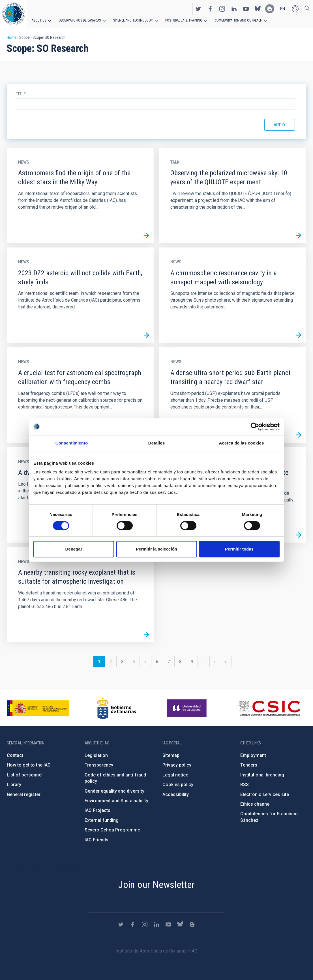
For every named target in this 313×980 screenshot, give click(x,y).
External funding (102, 820)
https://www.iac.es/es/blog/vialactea (270, 9)
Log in (295, 9)
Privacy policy (177, 765)
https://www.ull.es (187, 708)
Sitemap (171, 755)
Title (21, 94)
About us (39, 20)
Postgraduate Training (183, 20)
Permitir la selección (156, 549)
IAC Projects (97, 810)
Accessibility (176, 794)
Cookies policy (178, 785)
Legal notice (175, 775)
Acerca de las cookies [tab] (242, 443)
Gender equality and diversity (114, 791)
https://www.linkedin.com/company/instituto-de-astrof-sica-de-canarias (234, 9)
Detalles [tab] (156, 443)
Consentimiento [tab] (72, 443)
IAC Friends (97, 840)
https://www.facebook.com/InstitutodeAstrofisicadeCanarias (210, 9)
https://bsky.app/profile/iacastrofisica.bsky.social (258, 9)
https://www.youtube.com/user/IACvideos (246, 9)
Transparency (99, 765)
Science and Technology (133, 20)
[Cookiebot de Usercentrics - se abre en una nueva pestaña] (255, 427)
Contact (15, 755)
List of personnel (25, 775)
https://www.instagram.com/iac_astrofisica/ (222, 9)
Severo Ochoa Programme (112, 830)
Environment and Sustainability (116, 801)
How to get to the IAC (29, 765)
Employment (253, 755)
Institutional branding (262, 775)
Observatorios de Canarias (80, 20)
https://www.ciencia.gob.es (38, 708)
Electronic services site (265, 794)
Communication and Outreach (238, 20)
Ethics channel (255, 804)
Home (12, 37)
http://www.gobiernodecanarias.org (117, 708)
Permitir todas (239, 549)
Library (14, 785)
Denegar (74, 549)
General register (24, 794)
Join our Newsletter (156, 884)
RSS (245, 785)
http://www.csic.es (270, 708)
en (283, 9)
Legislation (96, 755)
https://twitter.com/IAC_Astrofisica (198, 9)
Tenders (249, 765)
